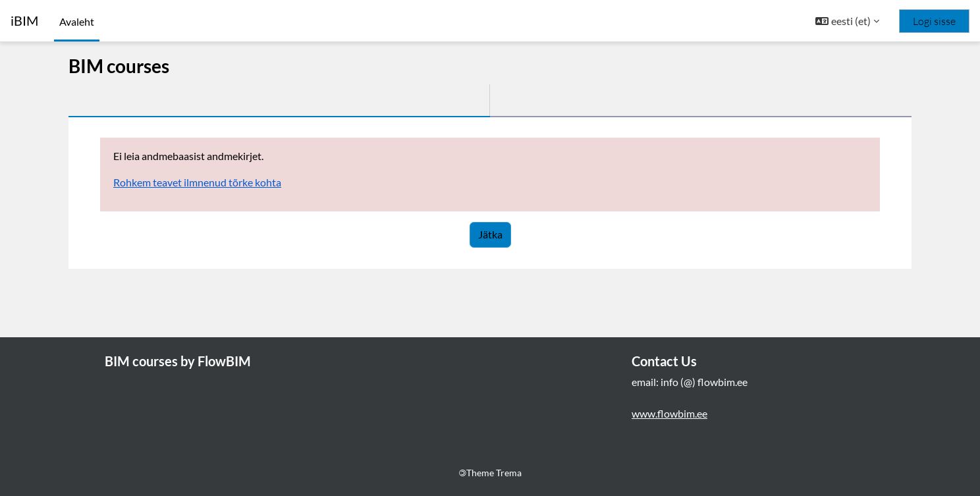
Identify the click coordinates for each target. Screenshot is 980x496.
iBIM (24, 21)
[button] (847, 21)
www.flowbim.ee (669, 413)
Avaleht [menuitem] (77, 21)
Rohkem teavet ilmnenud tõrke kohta (197, 182)
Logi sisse (934, 21)
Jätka (490, 234)
